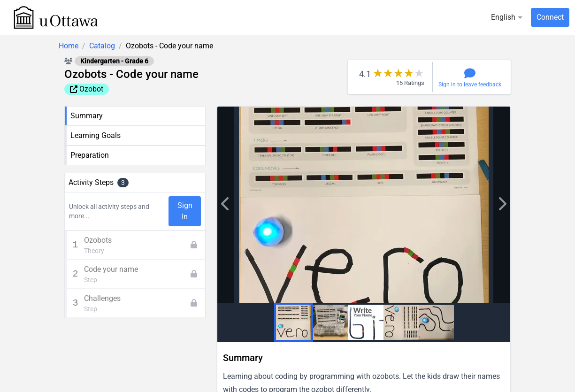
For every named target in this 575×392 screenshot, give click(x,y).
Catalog (102, 46)
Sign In (185, 211)
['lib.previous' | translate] (502, 205)
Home (69, 46)
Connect (550, 17)
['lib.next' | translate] (226, 205)
